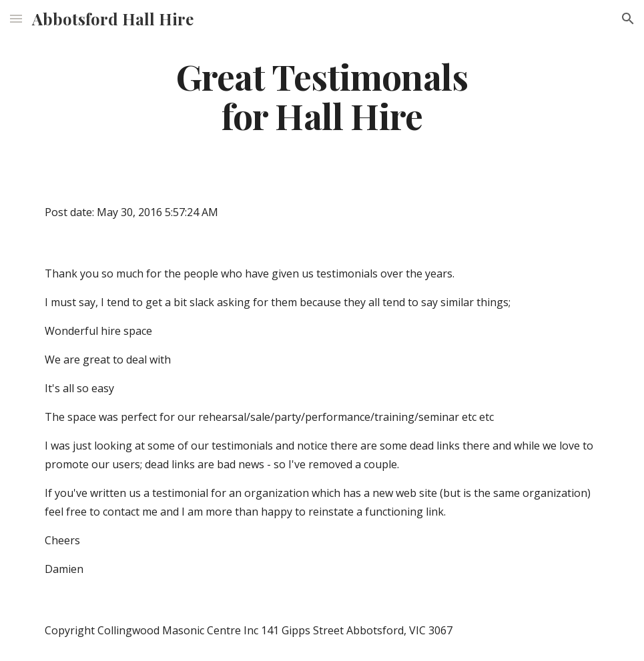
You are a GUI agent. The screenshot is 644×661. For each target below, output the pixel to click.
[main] (322, 95)
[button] (16, 18)
